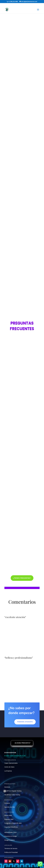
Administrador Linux (10, 832)
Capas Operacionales (11, 763)
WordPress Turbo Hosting (12, 795)
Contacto (7, 803)
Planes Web (8, 815)
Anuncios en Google (11, 836)
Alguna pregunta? (23, 743)
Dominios (7, 787)
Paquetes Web (9, 819)
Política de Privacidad (11, 852)
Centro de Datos (9, 767)
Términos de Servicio (11, 849)
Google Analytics (10, 840)
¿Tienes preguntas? (22, 578)
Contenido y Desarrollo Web (13, 823)
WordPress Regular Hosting (13, 791)
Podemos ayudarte (25, 722)
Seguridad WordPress (11, 827)
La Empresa (8, 771)
